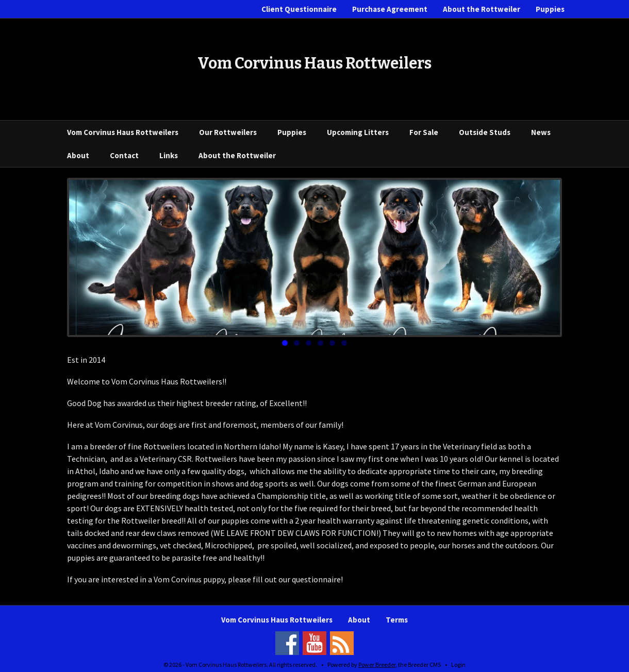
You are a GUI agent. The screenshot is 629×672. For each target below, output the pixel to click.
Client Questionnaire (299, 9)
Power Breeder (377, 665)
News (541, 132)
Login (458, 665)
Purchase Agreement (390, 9)
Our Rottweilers (228, 132)
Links (169, 155)
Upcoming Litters (358, 132)
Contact (124, 155)
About (78, 155)
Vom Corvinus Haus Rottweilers (123, 132)
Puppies (550, 9)
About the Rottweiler (482, 9)
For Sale (424, 132)
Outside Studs (485, 132)
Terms (397, 620)
